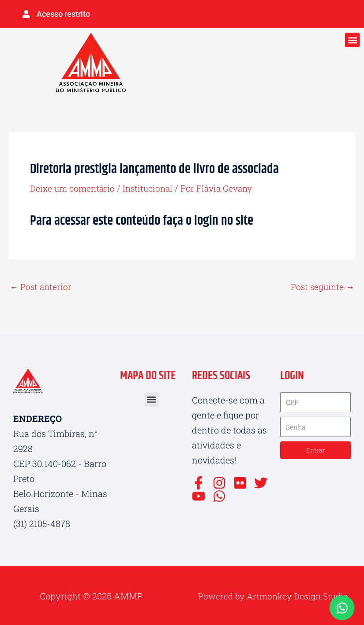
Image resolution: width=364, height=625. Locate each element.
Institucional (152, 187)
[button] (352, 39)
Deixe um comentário (74, 187)
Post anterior (41, 286)
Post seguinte (321, 286)
